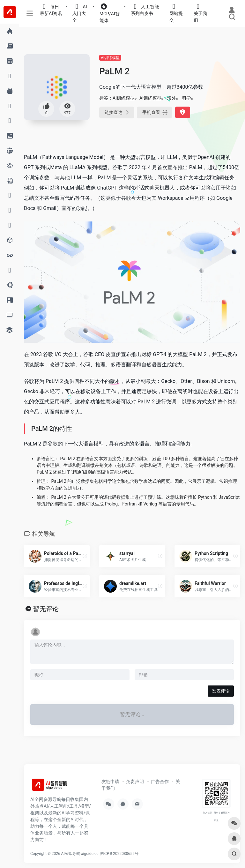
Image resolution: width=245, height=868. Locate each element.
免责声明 (135, 782)
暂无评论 (46, 609)
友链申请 (110, 782)
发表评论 (221, 691)
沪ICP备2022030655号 (119, 854)
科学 (187, 98)
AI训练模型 (110, 58)
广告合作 (160, 782)
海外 (172, 98)
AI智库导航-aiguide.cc (80, 854)
